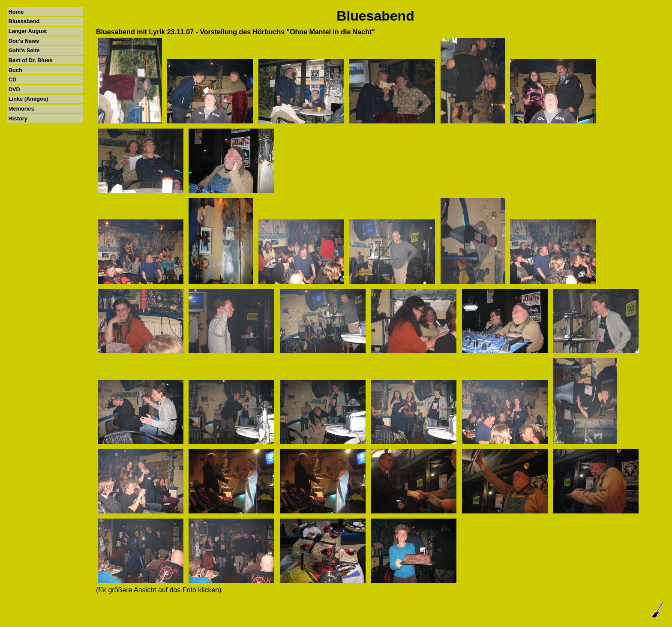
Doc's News (24, 41)
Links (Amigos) (28, 99)
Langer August (28, 31)
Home (16, 12)
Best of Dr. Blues (30, 60)
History (18, 118)
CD (12, 79)
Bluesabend (24, 21)
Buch (15, 70)
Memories (21, 109)
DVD (14, 89)
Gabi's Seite (24, 50)
